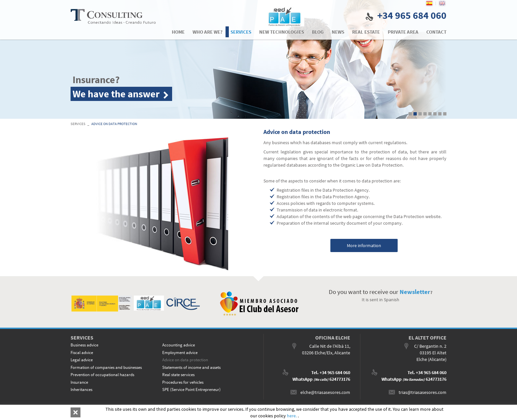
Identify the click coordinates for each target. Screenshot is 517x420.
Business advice (84, 345)
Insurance (79, 382)
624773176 (340, 379)
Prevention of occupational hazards (102, 375)
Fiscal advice (82, 353)
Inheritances (81, 389)
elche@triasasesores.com (325, 392)
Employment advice (180, 353)
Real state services (178, 375)
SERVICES (78, 124)
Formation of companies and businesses (106, 367)
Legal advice (82, 360)
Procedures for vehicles (183, 382)
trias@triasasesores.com (423, 392)
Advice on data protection (114, 124)
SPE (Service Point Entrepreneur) (191, 389)
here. (292, 416)
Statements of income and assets (191, 367)
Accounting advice (179, 345)
